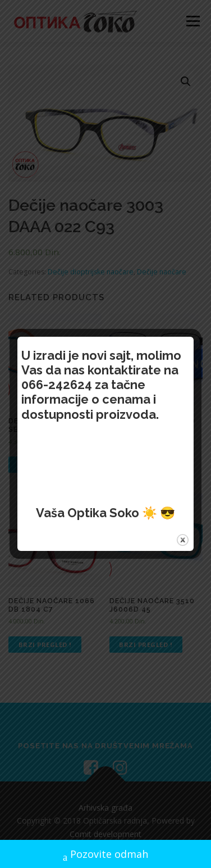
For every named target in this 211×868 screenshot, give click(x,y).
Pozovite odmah (105, 855)
